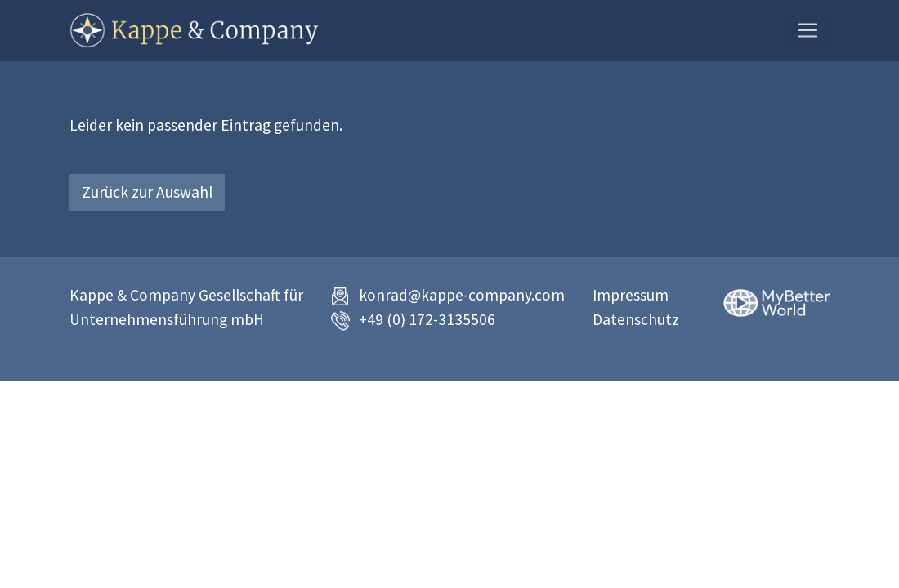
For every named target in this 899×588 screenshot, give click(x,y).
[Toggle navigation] (808, 31)
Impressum (631, 295)
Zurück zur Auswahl (147, 192)
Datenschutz (636, 319)
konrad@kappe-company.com (462, 295)
